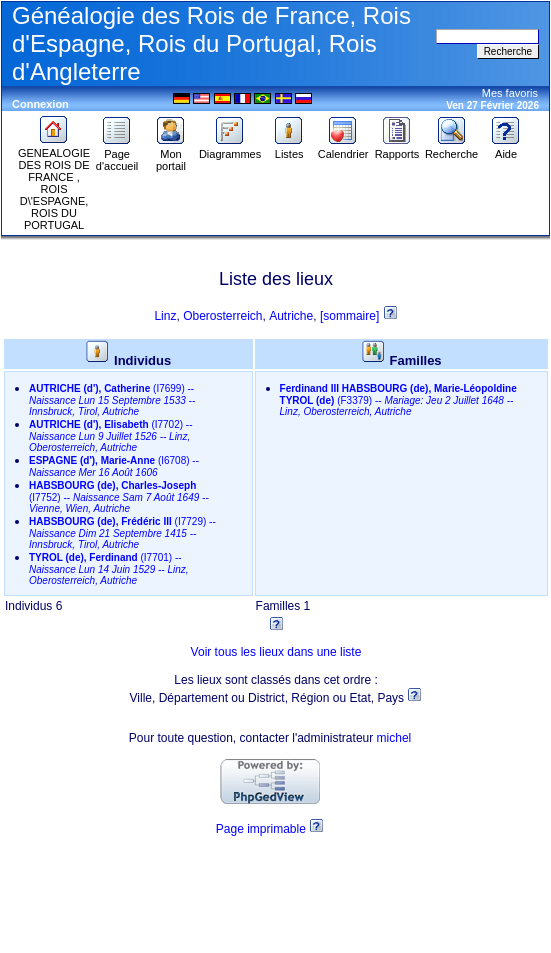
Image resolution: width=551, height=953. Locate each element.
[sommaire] (351, 316)
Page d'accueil (117, 155)
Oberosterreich (222, 316)
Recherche (451, 149)
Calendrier (343, 149)
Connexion (40, 104)
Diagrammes (230, 149)
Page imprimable (261, 829)
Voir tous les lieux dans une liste (276, 652)
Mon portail (171, 155)
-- (112, 400)
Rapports (397, 149)
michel (394, 738)
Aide (506, 149)
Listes (289, 149)
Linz (165, 316)
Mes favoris (510, 93)
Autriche (291, 316)
